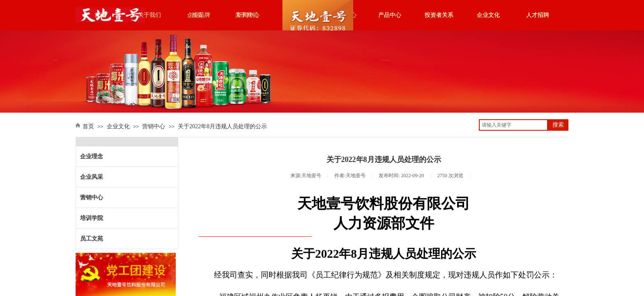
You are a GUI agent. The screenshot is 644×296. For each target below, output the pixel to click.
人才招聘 (538, 15)
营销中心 (154, 126)
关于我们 (149, 15)
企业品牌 (199, 15)
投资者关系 (439, 15)
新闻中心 (248, 15)
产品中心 (390, 15)
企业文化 (488, 15)
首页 (100, 15)
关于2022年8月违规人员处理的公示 (222, 126)
